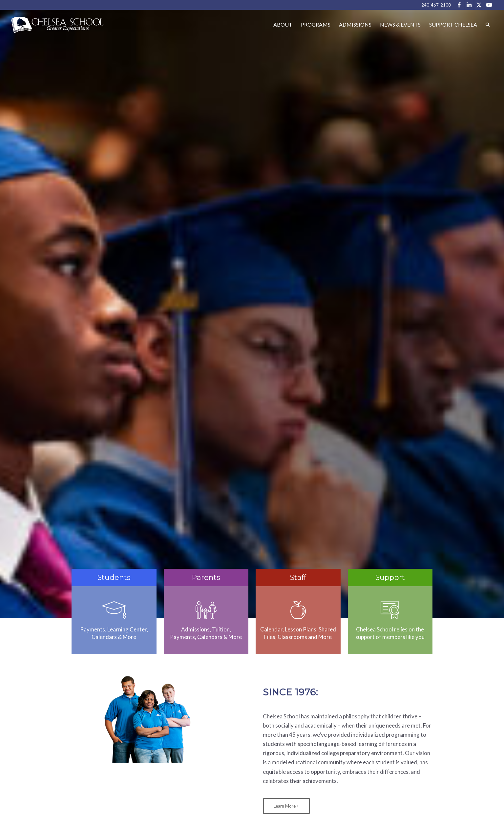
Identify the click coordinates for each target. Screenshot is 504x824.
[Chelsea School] (58, 30)
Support (390, 577)
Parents (206, 577)
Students (114, 577)
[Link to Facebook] (459, 5)
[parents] (206, 610)
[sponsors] (390, 610)
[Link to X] (479, 5)
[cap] (114, 610)
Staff (298, 577)
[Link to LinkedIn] (469, 5)
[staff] (298, 610)
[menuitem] (283, 25)
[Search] (488, 25)
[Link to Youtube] (489, 5)
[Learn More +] (286, 806)
